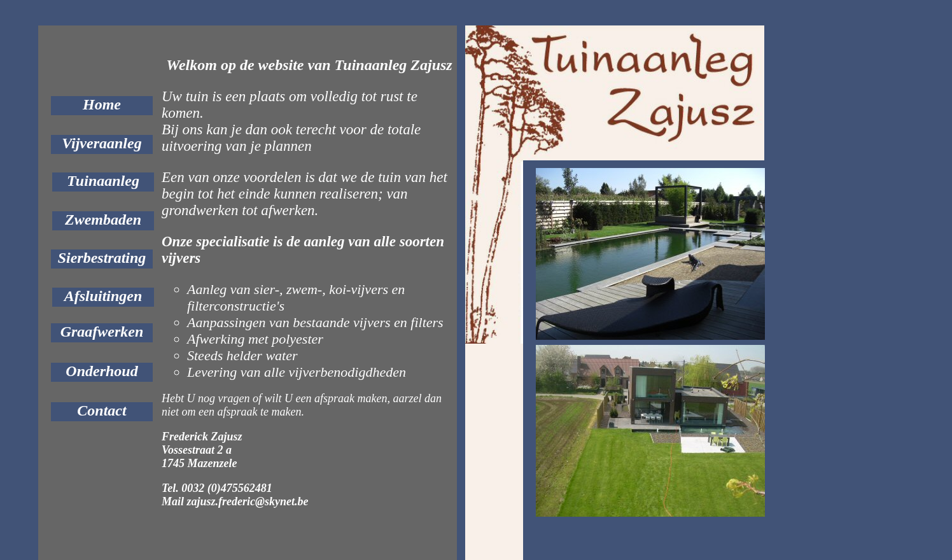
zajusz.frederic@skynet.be (248, 501)
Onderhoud (101, 371)
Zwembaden (103, 220)
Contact (101, 410)
